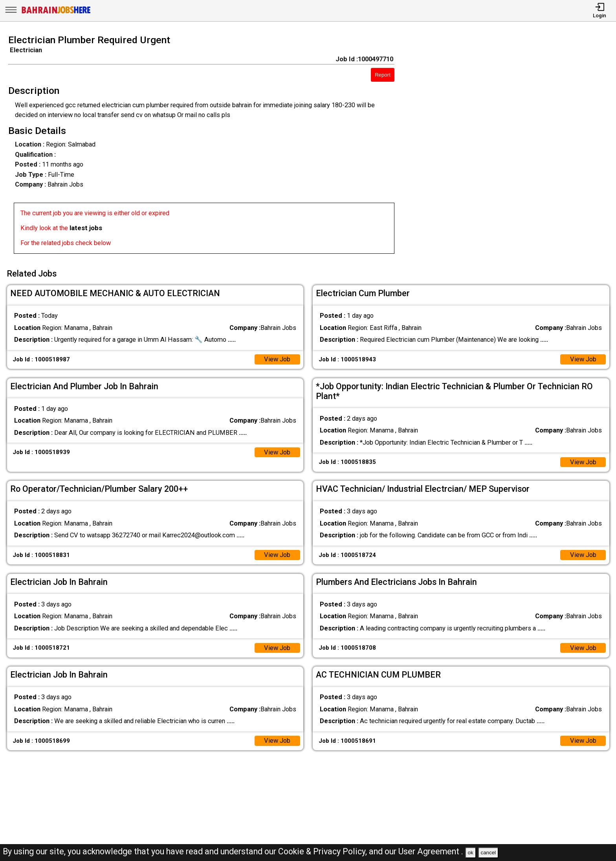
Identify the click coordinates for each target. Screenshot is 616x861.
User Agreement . (431, 851)
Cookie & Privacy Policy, (324, 851)
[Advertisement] (513, 147)
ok (471, 853)
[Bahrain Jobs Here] (56, 13)
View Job (277, 359)
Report (383, 75)
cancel (488, 853)
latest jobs (86, 228)
